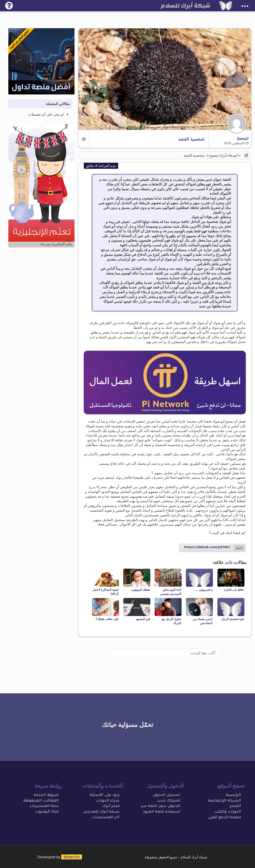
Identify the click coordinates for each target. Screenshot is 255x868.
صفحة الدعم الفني (225, 818)
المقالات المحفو (44, 801)
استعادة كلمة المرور (162, 812)
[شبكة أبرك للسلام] (226, 6)
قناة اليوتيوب (47, 812)
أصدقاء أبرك (229, 155)
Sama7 (243, 139)
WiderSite (72, 857)
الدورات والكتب (228, 812)
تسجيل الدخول (167, 795)
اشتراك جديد (169, 801)
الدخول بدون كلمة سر (161, 806)
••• (245, 6)
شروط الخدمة (46, 795)
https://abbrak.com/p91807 (207, 547)
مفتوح (213, 155)
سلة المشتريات (44, 806)
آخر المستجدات (106, 818)
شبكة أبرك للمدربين (101, 812)
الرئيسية (233, 795)
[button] (84, 139)
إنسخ (239, 548)
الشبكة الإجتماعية (225, 801)
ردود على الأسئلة (105, 795)
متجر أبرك (111, 806)
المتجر (235, 806)
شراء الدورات (108, 801)
